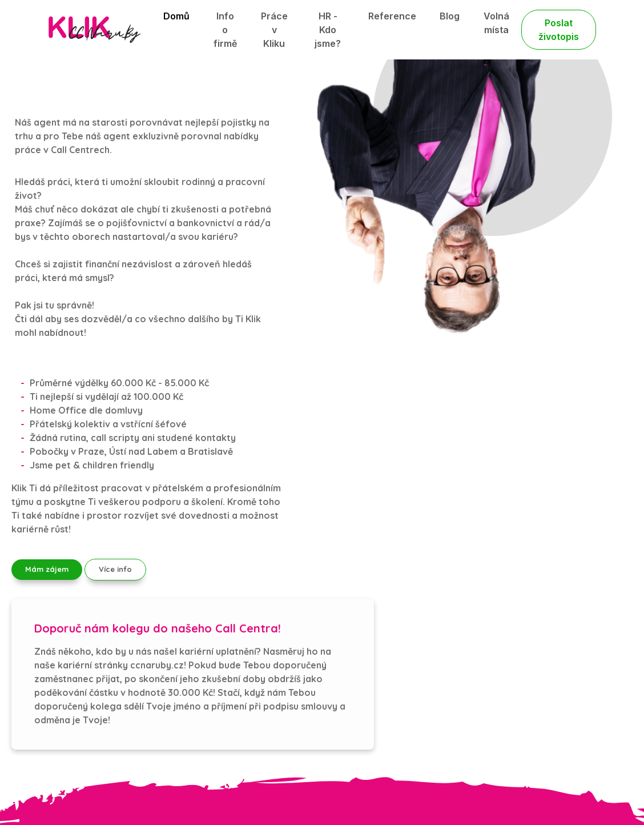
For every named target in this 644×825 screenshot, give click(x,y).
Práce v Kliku (274, 30)
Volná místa (496, 23)
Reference (392, 16)
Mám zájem (47, 569)
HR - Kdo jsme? (328, 30)
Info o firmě (225, 30)
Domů (176, 16)
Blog (450, 16)
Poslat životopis (559, 30)
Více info (115, 569)
